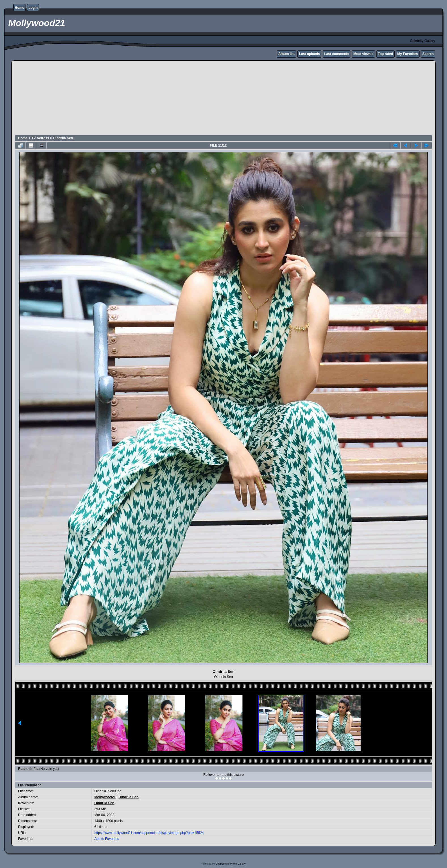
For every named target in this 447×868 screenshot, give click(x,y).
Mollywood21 (105, 797)
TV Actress (40, 138)
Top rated (386, 54)
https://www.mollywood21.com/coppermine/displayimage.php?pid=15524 (149, 833)
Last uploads (309, 54)
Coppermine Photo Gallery (231, 864)
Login (33, 8)
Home (19, 8)
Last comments (337, 54)
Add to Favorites (107, 839)
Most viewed (363, 54)
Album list (286, 54)
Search (428, 54)
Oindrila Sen (63, 138)
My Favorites (408, 54)
